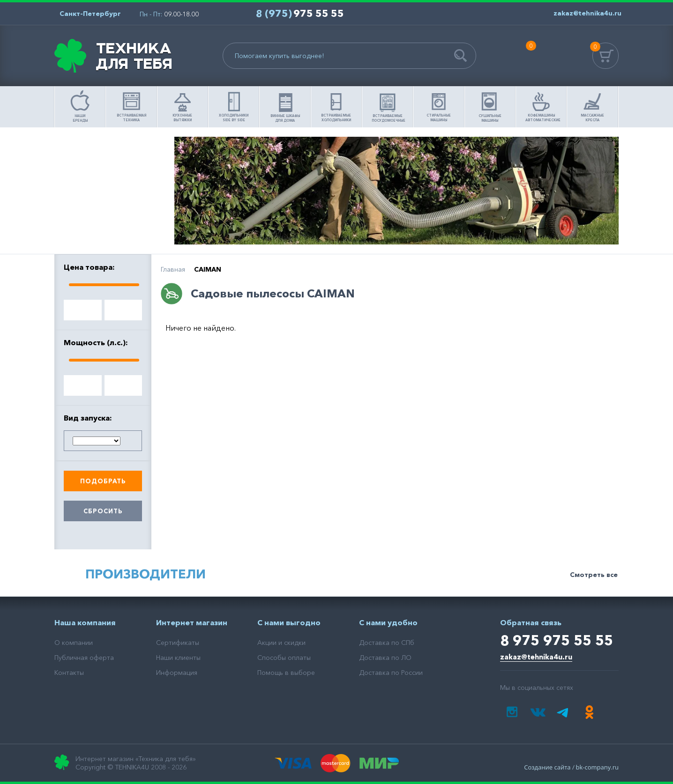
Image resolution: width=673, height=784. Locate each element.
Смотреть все (594, 575)
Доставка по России (391, 673)
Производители (146, 574)
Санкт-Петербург (90, 14)
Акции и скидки (281, 643)
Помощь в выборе (112, 153)
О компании (74, 643)
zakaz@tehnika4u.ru (536, 657)
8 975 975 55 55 (557, 640)
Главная (173, 269)
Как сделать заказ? (112, 191)
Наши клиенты (178, 658)
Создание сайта (547, 767)
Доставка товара (112, 228)
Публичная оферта (84, 658)
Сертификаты (178, 643)
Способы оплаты (284, 658)
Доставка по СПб (387, 643)
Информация (177, 673)
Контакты (69, 673)
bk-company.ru (597, 767)
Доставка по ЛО (385, 658)
